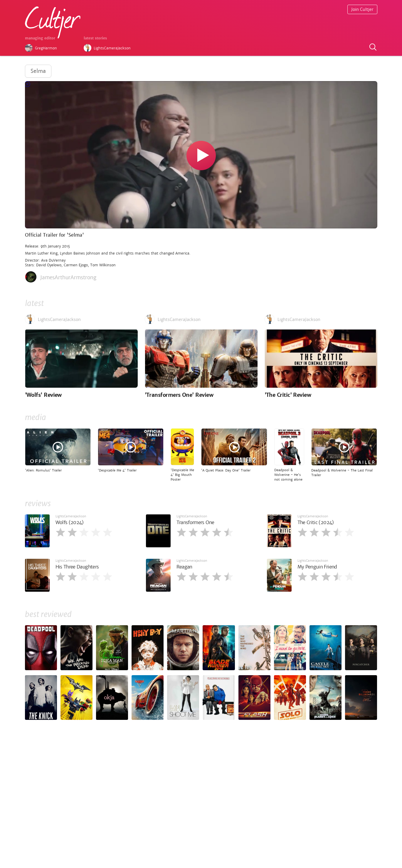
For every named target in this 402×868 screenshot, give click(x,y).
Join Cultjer (362, 9)
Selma (38, 71)
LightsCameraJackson (71, 516)
